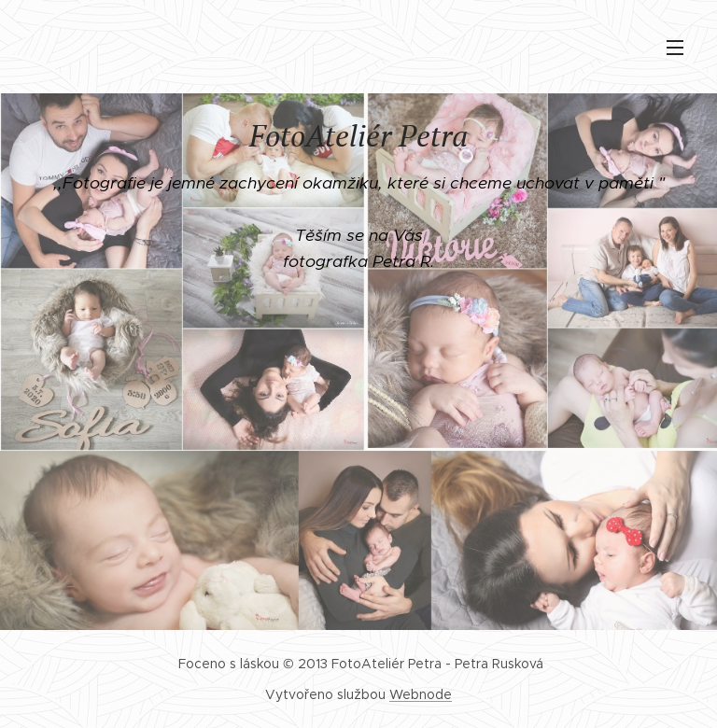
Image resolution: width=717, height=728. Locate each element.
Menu (675, 48)
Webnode (421, 694)
